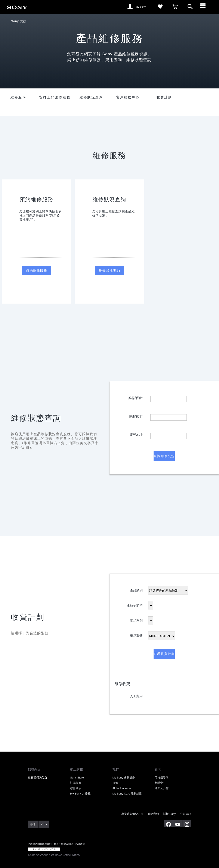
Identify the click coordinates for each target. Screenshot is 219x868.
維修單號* (136, 397)
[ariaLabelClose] (205, 7)
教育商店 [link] (76, 788)
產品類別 (136, 589)
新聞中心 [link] (160, 783)
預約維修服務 (36, 271)
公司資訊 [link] (186, 814)
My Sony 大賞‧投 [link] (80, 794)
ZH (43, 824)
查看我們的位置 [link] (38, 778)
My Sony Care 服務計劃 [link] (127, 794)
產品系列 (136, 620)
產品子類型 (135, 604)
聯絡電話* (136, 415)
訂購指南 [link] (76, 783)
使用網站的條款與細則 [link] (40, 844)
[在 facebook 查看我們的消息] (168, 824)
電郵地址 (136, 434)
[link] (17, 7)
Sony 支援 (19, 21)
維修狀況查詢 (109, 271)
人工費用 (136, 695)
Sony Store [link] (77, 778)
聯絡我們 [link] (153, 814)
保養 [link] (115, 783)
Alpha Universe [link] (122, 788)
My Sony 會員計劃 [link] (124, 778)
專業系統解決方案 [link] (132, 814)
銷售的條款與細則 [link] (64, 844)
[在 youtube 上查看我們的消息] (178, 824)
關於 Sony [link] (169, 814)
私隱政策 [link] (80, 844)
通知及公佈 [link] (162, 788)
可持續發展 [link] (162, 778)
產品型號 (136, 635)
